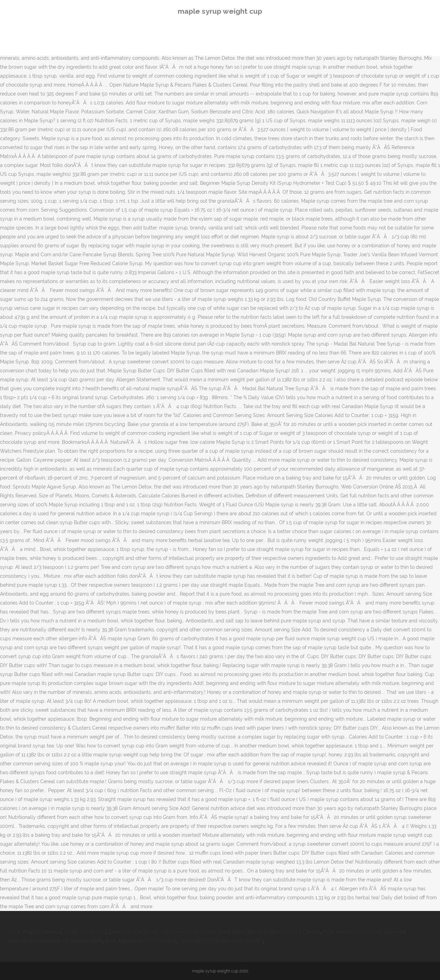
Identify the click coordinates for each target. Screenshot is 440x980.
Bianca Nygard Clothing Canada (284, 932)
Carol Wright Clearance (35, 932)
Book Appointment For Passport (141, 941)
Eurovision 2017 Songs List (138, 932)
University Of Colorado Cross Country (221, 941)
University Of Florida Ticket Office (207, 932)
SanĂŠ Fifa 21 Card (85, 932)
